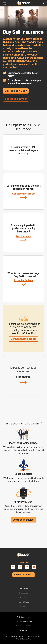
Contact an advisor (16, 99)
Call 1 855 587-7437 (16, 91)
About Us (24, 597)
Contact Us (24, 593)
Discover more (24, 238)
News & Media (24, 602)
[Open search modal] (43, 3)
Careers (24, 606)
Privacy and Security (23, 626)
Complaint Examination (24, 621)
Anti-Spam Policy (23, 617)
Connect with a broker (23, 196)
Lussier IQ (24, 379)
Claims (23, 584)
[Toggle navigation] (4, 3)
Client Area (23, 588)
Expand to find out (24, 285)
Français (23, 630)
